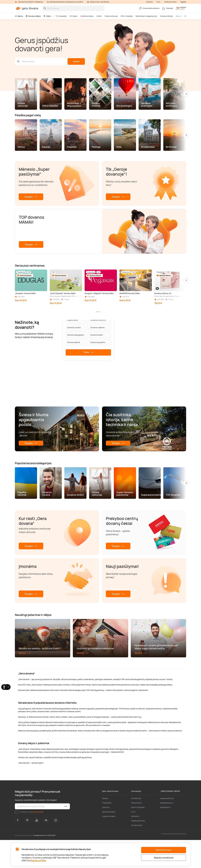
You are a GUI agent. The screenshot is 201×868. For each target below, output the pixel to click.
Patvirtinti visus (164, 850)
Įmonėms (149, 2)
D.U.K (133, 840)
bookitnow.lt (165, 835)
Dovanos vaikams (98, 327)
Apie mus (106, 835)
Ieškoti (76, 61)
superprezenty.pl (167, 826)
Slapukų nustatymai (164, 858)
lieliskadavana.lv (167, 831)
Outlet (99, 16)
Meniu (19, 16)
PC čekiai (73, 16)
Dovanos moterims (98, 320)
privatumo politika (37, 840)
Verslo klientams (109, 840)
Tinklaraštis (107, 831)
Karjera (105, 826)
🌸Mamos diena (87, 16)
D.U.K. (159, 2)
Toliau (88, 352)
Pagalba (183, 2)
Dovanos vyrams (74, 327)
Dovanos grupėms (98, 342)
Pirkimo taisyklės (138, 835)
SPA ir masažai (127, 16)
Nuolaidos (61, 16)
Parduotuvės (136, 831)
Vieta (47, 16)
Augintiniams (73, 320)
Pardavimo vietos (170, 2)
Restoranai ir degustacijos (146, 16)
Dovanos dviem (97, 335)
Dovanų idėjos (33, 16)
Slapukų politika (38, 860)
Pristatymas (136, 826)
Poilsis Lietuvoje (111, 16)
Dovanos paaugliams (76, 335)
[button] (186, 94)
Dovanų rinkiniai (166, 16)
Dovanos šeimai (74, 342)
